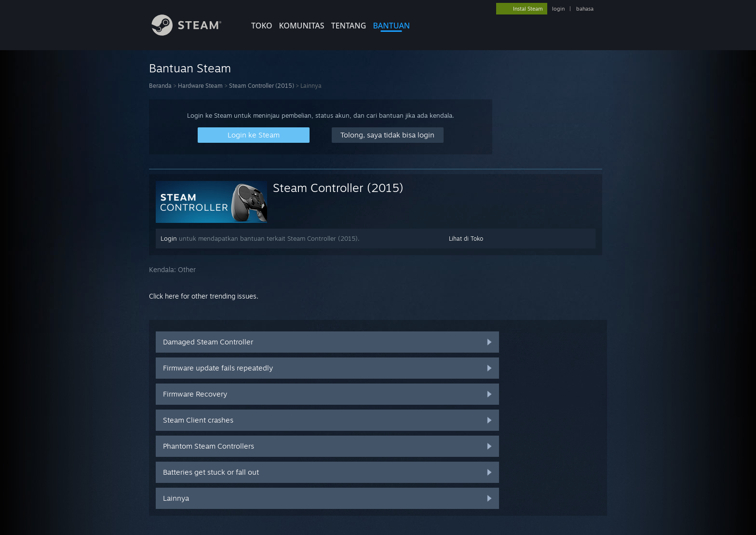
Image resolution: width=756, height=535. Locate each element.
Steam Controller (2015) (262, 86)
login (558, 9)
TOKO (262, 26)
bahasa (585, 9)
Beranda (160, 86)
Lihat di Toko (466, 239)
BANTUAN (391, 26)
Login (169, 238)
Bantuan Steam (190, 68)
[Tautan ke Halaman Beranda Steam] (194, 33)
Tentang (349, 26)
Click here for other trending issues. (204, 296)
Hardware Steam (200, 86)
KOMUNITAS (302, 26)
